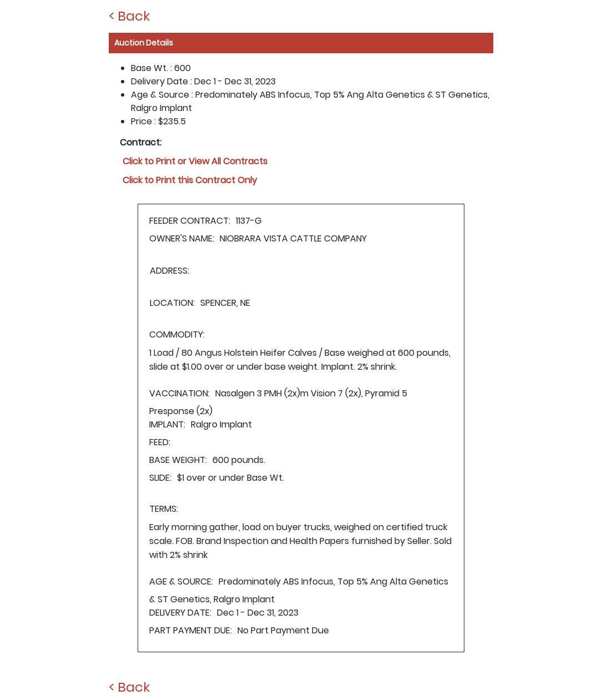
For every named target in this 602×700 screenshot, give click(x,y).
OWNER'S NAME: (182, 238)
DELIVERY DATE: (180, 613)
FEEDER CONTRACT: (190, 221)
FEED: (160, 442)
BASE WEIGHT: (178, 460)
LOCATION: (172, 303)
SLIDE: (160, 478)
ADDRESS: (170, 271)
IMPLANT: (167, 424)
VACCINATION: (179, 393)
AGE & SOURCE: (181, 581)
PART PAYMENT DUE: (191, 630)
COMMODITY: (177, 334)
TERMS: (164, 509)
